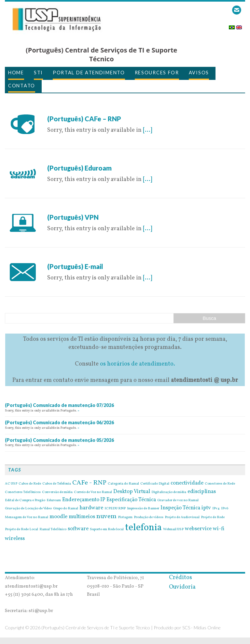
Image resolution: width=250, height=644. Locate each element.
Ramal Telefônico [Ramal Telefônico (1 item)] (53, 530)
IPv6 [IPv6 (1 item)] (225, 509)
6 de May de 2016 (70, 160)
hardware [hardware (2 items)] (91, 508)
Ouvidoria (182, 587)
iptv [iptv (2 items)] (206, 508)
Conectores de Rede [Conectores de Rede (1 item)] (220, 484)
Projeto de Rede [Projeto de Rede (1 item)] (213, 517)
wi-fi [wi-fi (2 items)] (219, 529)
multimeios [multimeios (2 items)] (82, 517)
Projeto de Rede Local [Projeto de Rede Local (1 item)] (21, 530)
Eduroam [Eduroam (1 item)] (54, 501)
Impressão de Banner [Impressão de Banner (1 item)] (143, 509)
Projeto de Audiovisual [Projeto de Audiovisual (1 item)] (182, 517)
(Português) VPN (73, 217)
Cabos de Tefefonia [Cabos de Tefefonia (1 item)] (57, 484)
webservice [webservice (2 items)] (198, 529)
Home (16, 73)
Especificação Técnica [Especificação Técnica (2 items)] (131, 500)
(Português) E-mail (75, 266)
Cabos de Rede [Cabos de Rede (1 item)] (30, 484)
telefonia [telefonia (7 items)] (143, 528)
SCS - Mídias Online (201, 628)
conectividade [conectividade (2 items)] (187, 483)
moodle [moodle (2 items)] (58, 517)
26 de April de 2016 (73, 258)
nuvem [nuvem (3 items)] (106, 517)
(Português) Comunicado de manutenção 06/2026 (59, 422)
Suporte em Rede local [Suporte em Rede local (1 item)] (107, 530)
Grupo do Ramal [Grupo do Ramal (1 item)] (66, 509)
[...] (147, 130)
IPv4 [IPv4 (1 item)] (216, 509)
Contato (22, 86)
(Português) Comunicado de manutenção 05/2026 (59, 440)
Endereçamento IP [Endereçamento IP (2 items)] (84, 500)
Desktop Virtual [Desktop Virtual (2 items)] (132, 492)
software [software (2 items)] (78, 529)
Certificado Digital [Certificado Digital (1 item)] (155, 484)
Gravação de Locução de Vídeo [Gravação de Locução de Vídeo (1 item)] (28, 509)
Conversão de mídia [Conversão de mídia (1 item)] (57, 492)
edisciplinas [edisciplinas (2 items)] (202, 492)
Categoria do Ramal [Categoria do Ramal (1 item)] (123, 484)
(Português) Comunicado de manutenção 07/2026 (59, 405)
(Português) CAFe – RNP (84, 119)
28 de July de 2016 (71, 110)
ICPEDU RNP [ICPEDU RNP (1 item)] (115, 509)
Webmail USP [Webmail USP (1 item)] (173, 530)
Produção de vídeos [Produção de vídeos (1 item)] (149, 517)
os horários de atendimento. (138, 364)
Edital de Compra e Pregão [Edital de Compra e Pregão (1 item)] (25, 501)
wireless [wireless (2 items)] (15, 539)
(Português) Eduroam (79, 168)
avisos (199, 73)
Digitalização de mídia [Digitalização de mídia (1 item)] (169, 492)
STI (38, 73)
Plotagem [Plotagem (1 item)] (125, 517)
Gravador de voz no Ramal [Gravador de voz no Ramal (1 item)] (178, 501)
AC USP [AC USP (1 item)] (11, 484)
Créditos (181, 578)
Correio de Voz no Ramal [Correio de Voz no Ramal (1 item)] (93, 492)
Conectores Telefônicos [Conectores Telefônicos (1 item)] (23, 492)
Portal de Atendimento (89, 73)
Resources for (157, 73)
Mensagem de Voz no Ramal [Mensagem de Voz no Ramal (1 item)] (27, 517)
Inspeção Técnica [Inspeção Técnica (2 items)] (180, 508)
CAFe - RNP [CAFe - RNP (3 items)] (89, 483)
